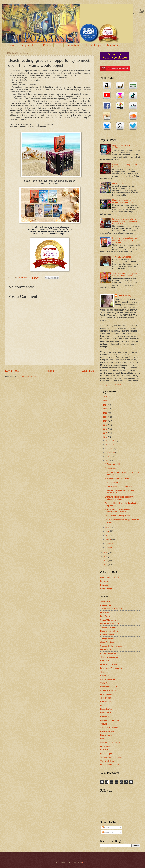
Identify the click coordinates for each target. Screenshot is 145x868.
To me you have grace (122, 257)
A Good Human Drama (115, 464)
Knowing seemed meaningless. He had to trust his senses (125, 201)
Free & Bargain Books (110, 577)
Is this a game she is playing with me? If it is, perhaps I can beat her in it (125, 221)
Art (59, 45)
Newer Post (12, 371)
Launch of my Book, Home (111, 765)
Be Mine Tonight (107, 635)
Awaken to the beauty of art (124, 183)
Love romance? (107, 694)
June (108, 527)
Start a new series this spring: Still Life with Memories (125, 275)
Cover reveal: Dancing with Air (118, 516)
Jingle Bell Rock (107, 642)
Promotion (73, 45)
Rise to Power (106, 735)
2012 (106, 565)
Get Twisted (105, 746)
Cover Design (93, 45)
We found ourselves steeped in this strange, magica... (120, 498)
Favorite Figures (107, 754)
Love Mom (105, 612)
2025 (106, 401)
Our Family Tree (107, 761)
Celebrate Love (107, 676)
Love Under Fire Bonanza (111, 668)
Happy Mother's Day (109, 687)
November (110, 445)
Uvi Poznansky (125, 296)
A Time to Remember (109, 727)
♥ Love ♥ (104, 750)
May (108, 531)
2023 (106, 409)
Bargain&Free (29, 45)
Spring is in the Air (108, 638)
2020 (106, 421)
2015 (106, 552)
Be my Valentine (107, 731)
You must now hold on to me (117, 478)
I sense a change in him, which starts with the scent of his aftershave (125, 240)
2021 (106, 417)
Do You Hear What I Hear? (111, 624)
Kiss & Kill (105, 661)
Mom (102, 705)
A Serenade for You (108, 690)
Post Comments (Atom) (27, 377)
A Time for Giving (108, 679)
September (110, 453)
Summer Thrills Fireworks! (111, 646)
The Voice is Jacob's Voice (111, 757)
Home (50, 371)
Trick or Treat (106, 698)
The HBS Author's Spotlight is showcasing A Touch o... (117, 510)
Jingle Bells (105, 601)
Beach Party (105, 702)
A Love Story (110, 468)
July (107, 461)
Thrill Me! (104, 672)
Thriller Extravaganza (109, 657)
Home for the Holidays (110, 631)
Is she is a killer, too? (114, 483)
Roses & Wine (106, 709)
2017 (106, 433)
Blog (11, 45)
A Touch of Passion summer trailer (119, 486)
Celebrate (104, 716)
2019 (106, 425)
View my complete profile (111, 384)
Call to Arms (105, 683)
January (109, 547)
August (109, 457)
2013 (106, 561)
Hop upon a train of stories (111, 720)
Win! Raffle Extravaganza (111, 742)
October (109, 449)
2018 (106, 429)
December (110, 440)
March (108, 539)
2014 (106, 557)
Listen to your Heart (109, 664)
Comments (108, 832)
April (108, 535)
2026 (106, 397)
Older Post (88, 371)
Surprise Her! (106, 605)
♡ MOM (104, 724)
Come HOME (106, 713)
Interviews (105, 581)
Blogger (86, 862)
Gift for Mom (106, 650)
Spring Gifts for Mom (109, 620)
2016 (106, 437)
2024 (106, 405)
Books (47, 45)
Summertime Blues (108, 627)
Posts (105, 827)
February (109, 543)
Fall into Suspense (108, 653)
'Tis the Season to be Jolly (111, 609)
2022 (106, 413)
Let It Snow (105, 616)
